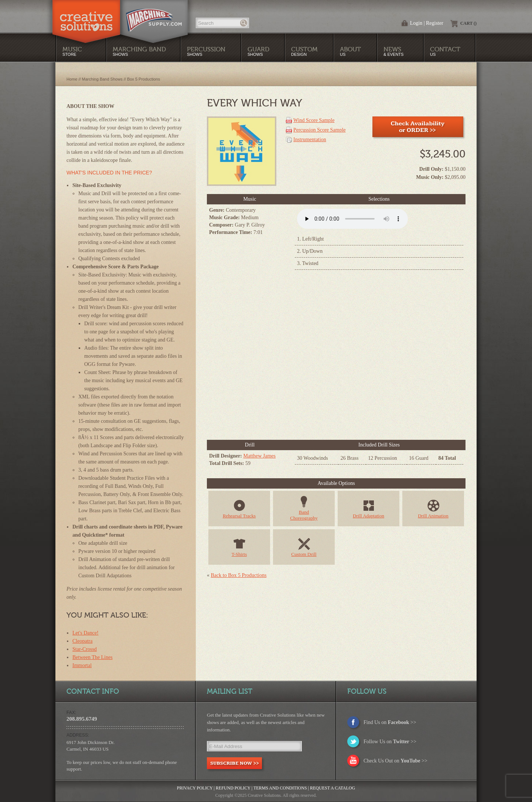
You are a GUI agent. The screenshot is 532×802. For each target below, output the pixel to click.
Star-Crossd (85, 649)
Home (72, 79)
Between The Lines (93, 657)
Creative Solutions (86, 16)
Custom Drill (304, 554)
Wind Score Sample (314, 120)
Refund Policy (233, 788)
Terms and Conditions (280, 788)
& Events (393, 51)
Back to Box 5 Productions (239, 575)
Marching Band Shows (102, 79)
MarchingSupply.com (154, 16)
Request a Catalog (332, 788)
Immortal (82, 665)
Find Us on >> (390, 722)
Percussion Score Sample (320, 130)
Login (416, 23)
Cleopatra (82, 641)
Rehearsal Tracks (239, 516)
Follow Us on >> (390, 742)
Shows (206, 51)
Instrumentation (310, 140)
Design (304, 51)
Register (435, 23)
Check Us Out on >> (395, 761)
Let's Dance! (86, 633)
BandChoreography (304, 515)
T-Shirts (239, 554)
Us (350, 51)
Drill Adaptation (369, 516)
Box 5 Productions (144, 79)
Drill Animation (433, 516)
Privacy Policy (195, 788)
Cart (468, 23)
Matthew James (260, 456)
